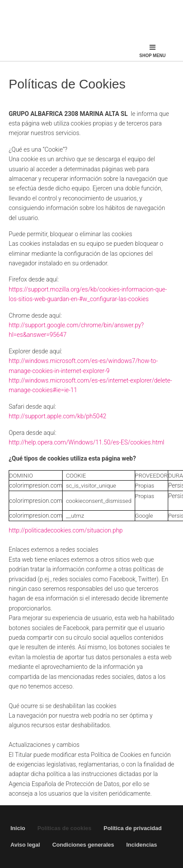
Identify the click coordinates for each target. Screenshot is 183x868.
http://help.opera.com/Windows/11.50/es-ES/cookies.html (87, 442)
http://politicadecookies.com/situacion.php (66, 530)
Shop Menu (153, 51)
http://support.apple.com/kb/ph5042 (57, 416)
